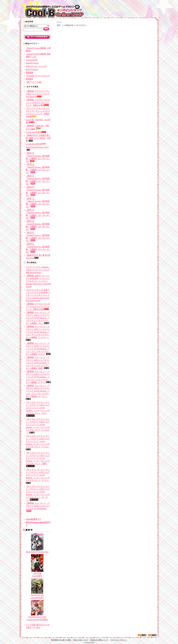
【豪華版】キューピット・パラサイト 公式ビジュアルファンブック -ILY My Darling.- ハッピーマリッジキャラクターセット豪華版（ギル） (38, 318)
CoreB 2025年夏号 (36, 132)
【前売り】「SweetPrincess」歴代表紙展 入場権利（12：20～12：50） (38, 180)
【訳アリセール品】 (34, 82)
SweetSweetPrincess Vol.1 (37, 551)
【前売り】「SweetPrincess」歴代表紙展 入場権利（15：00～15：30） (38, 225)
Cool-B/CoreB (32, 60)
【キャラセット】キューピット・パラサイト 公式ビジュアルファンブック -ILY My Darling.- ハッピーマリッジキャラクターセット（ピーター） (38, 493)
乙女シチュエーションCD (36, 66)
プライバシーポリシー (119, 640)
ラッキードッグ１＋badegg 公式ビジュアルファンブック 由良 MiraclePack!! (38, 270)
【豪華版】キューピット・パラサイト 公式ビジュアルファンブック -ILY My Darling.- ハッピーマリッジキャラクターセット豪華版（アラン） (38, 377)
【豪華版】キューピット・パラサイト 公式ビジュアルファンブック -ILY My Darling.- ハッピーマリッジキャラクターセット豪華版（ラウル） (38, 349)
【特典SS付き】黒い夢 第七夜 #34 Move (38, 257)
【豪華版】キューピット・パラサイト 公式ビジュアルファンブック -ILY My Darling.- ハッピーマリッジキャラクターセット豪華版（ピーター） (38, 392)
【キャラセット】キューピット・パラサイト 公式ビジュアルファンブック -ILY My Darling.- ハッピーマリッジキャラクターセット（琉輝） (38, 459)
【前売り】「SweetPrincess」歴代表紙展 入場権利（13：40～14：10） (38, 203)
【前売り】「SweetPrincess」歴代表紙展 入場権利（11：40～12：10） (38, 168)
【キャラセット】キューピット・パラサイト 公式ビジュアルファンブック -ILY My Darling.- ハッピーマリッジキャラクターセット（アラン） (38, 476)
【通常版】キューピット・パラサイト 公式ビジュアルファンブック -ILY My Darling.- (38, 507)
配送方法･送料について (99, 640)
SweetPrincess (32, 63)
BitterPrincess (32, 69)
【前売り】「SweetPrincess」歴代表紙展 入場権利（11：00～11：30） (38, 157)
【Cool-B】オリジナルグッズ (38, 76)
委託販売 (29, 79)
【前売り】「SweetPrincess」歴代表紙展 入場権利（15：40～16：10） (38, 237)
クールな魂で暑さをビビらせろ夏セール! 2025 (38, 626)
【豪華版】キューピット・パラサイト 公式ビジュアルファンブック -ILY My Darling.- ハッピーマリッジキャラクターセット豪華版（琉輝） (38, 363)
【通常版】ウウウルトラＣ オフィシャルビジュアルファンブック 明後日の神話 (38, 102)
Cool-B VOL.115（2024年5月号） (37, 595)
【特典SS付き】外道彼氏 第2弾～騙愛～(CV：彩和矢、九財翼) (38, 138)
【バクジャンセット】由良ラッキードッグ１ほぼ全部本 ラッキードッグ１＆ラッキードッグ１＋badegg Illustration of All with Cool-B (38, 295)
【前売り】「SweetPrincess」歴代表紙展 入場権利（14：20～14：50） (38, 214)
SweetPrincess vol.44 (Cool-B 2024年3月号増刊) (37, 617)
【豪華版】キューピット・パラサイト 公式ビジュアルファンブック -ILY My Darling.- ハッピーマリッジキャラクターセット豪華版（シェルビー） (38, 333)
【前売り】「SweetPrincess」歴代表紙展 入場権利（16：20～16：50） (38, 248)
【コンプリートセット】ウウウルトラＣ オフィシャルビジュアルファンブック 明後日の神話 (38, 112)
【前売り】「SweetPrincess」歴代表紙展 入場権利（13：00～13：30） (38, 191)
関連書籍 (29, 72)
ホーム (59, 22)
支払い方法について (81, 640)
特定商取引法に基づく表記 (61, 640)
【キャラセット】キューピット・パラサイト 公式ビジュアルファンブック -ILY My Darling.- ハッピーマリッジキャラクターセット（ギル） (38, 409)
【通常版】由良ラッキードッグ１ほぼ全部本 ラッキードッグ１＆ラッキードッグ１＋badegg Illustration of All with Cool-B (38, 281)
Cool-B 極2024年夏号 (37, 573)
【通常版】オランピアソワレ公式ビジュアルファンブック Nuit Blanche (38, 94)
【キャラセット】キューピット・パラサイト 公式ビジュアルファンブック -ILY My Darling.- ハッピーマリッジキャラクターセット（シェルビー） (38, 426)
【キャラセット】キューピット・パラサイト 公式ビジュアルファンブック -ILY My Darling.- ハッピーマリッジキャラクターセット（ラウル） (38, 442)
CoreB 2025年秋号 (36, 144)
